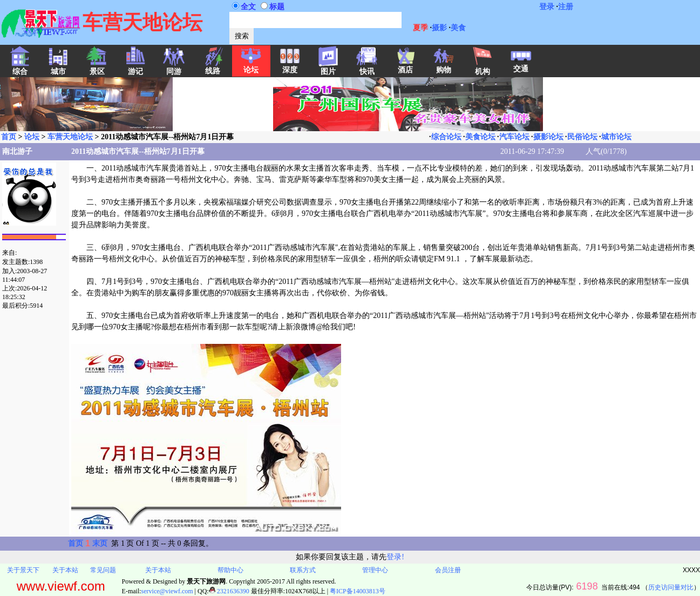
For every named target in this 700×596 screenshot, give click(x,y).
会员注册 (448, 570)
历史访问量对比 (671, 587)
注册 (566, 7)
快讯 (367, 68)
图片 (328, 68)
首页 (9, 137)
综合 (20, 68)
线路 (213, 67)
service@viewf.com (167, 591)
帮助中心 (230, 570)
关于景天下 (23, 570)
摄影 (439, 28)
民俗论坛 (582, 137)
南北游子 (17, 151)
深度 (290, 66)
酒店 (405, 66)
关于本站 (65, 570)
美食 (458, 28)
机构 (482, 68)
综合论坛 (446, 137)
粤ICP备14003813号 (358, 591)
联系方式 (303, 570)
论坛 (251, 66)
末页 (100, 543)
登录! (395, 557)
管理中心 (375, 570)
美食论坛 (480, 137)
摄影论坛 (548, 137)
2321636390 (229, 591)
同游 (174, 68)
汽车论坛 (514, 137)
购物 (444, 66)
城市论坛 (616, 137)
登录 (547, 7)
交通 (521, 65)
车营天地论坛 (70, 137)
